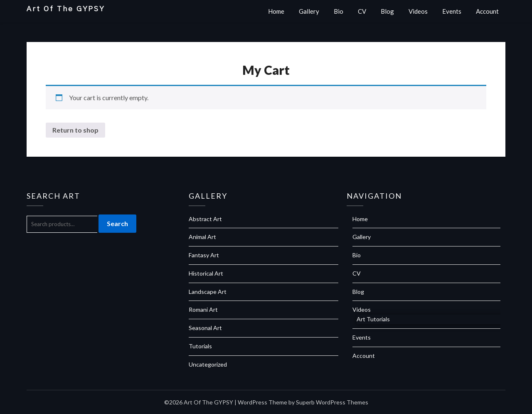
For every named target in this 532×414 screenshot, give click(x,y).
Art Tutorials (373, 319)
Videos (418, 11)
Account (487, 11)
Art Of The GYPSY (66, 9)
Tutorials (200, 346)
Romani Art (203, 309)
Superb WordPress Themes (332, 402)
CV (362, 11)
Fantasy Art (204, 255)
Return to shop (75, 130)
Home (276, 11)
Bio (339, 11)
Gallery (309, 11)
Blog (387, 11)
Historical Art (206, 273)
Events (452, 11)
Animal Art (202, 237)
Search (117, 223)
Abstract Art (205, 219)
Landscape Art (208, 292)
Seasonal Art (205, 328)
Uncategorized (208, 364)
